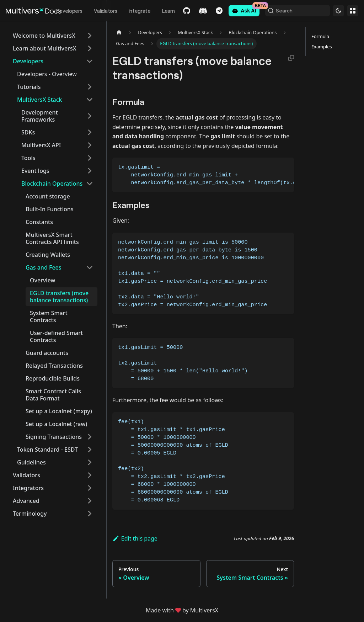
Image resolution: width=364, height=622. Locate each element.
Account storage (48, 196)
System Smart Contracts (49, 317)
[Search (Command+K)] (294, 11)
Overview (42, 280)
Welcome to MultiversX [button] (44, 36)
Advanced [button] (26, 501)
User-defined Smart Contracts (56, 336)
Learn (162, 11)
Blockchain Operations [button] (52, 184)
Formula (320, 36)
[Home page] (119, 33)
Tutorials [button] (29, 87)
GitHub (180, 11)
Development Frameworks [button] (40, 116)
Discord (197, 11)
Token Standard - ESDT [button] (47, 450)
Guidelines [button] (31, 462)
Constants (39, 222)
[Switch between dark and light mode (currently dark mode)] (338, 11)
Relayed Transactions (54, 366)
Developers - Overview (47, 74)
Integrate (133, 11)
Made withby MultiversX (182, 610)
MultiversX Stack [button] (39, 100)
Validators (99, 11)
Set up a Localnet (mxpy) (59, 411)
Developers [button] (28, 61)
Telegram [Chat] (213, 11)
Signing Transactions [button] (54, 437)
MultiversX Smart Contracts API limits (52, 238)
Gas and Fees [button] (44, 267)
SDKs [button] (28, 132)
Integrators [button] (28, 488)
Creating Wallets (48, 255)
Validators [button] (26, 475)
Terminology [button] (30, 514)
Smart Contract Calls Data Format (53, 395)
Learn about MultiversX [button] (44, 48)
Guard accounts (47, 353)
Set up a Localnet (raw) (56, 424)
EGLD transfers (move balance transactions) (59, 297)
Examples (322, 47)
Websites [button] (353, 11)
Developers (63, 11)
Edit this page (135, 538)
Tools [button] (28, 158)
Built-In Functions (50, 209)
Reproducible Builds (53, 378)
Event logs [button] (35, 171)
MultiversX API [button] (41, 145)
